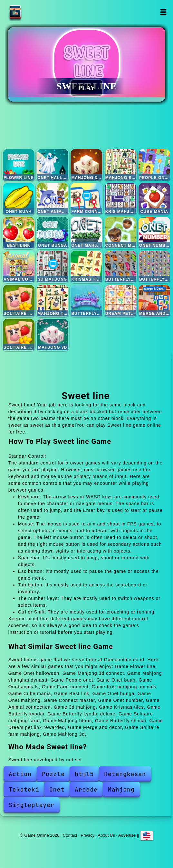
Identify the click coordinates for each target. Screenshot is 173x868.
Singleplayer (32, 805)
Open (163, 12)
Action (20, 774)
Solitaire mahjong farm (19, 301)
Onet (57, 789)
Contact (70, 835)
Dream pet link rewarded (120, 301)
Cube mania (154, 199)
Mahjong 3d (53, 334)
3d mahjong (53, 266)
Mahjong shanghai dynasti (120, 165)
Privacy (88, 835)
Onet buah (19, 199)
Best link (19, 233)
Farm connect (86, 199)
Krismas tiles (86, 266)
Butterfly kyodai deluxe (154, 266)
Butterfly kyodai (120, 266)
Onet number (154, 233)
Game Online (35, 12)
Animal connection (19, 266)
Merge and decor (154, 301)
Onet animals (53, 199)
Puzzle (53, 774)
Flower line (19, 165)
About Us (106, 835)
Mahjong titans (53, 301)
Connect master (120, 233)
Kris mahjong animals (120, 199)
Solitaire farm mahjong (19, 334)
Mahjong (121, 789)
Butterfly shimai (86, 301)
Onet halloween (53, 165)
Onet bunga (53, 233)
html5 (84, 774)
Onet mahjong (86, 233)
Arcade (86, 789)
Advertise (127, 835)
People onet (154, 165)
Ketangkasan (125, 774)
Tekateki (24, 789)
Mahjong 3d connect (86, 165)
